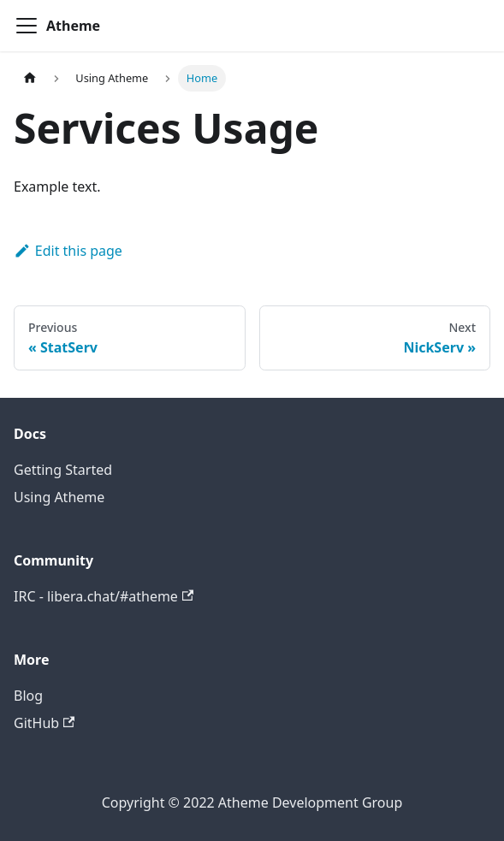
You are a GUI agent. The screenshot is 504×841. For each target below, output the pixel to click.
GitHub (44, 723)
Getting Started (63, 470)
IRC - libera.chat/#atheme (104, 596)
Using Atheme (59, 497)
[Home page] (30, 78)
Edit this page (68, 251)
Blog (28, 696)
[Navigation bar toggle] (27, 26)
